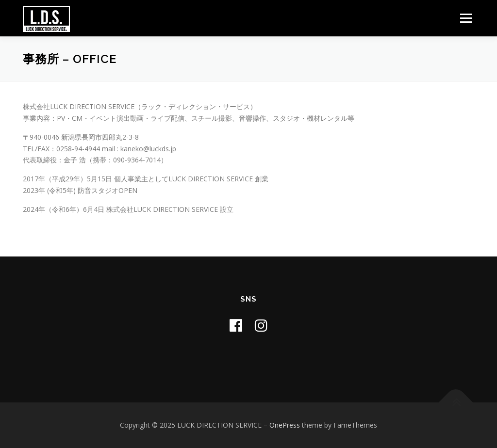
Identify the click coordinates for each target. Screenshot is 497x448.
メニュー (466, 18)
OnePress (285, 425)
